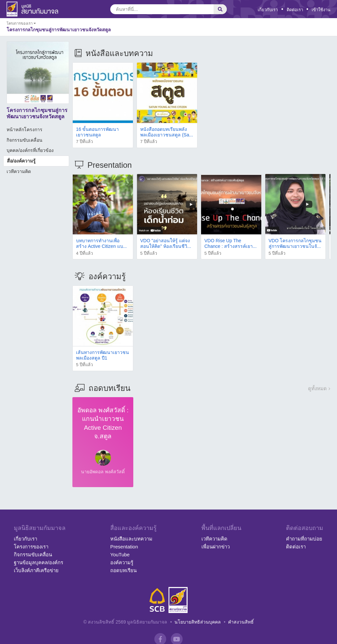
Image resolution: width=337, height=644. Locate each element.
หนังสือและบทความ (131, 539)
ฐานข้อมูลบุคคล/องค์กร (39, 562)
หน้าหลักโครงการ (25, 130)
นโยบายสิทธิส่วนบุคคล (198, 622)
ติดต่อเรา (295, 10)
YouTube (120, 555)
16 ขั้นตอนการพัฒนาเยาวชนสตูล (97, 132)
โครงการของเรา (31, 547)
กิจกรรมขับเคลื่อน (25, 140)
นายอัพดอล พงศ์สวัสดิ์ (103, 472)
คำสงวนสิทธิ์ (241, 622)
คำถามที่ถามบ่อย (304, 539)
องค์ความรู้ (122, 562)
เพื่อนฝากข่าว (216, 547)
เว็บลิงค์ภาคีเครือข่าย (36, 570)
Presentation (124, 547)
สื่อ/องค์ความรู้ (21, 161)
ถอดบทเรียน (123, 570)
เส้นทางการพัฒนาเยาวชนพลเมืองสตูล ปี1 (103, 355)
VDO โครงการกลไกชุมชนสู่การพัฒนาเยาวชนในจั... (295, 243)
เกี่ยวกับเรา (268, 10)
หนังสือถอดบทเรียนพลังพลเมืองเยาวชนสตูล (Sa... (167, 132)
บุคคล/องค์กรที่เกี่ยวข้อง (30, 150)
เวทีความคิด (19, 171)
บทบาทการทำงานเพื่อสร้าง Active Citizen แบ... (101, 243)
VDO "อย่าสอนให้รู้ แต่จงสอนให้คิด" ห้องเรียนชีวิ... (166, 243)
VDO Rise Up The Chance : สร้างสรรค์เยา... (231, 243)
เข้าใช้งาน (321, 10)
